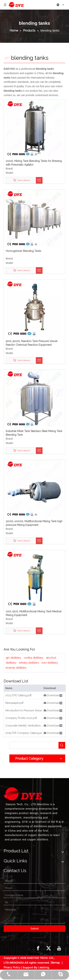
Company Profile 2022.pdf (21, 718)
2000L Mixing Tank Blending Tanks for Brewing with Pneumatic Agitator (34, 163)
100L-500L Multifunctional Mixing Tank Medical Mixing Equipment (34, 613)
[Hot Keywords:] (62, 745)
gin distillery (13, 658)
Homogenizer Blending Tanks (23, 251)
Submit (35, 929)
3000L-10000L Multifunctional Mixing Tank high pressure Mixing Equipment (34, 523)
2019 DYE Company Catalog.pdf (24, 733)
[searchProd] (34, 745)
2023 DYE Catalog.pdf (18, 695)
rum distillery (50, 663)
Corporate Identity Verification (23, 726)
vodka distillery (34, 658)
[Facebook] (38, 948)
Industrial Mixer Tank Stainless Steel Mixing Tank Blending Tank (34, 433)
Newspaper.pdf (14, 703)
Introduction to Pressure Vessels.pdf (27, 710)
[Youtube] (59, 948)
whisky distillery (29, 663)
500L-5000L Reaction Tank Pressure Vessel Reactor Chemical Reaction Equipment (32, 343)
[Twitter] (49, 948)
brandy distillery (16, 668)
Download (52, 695)
